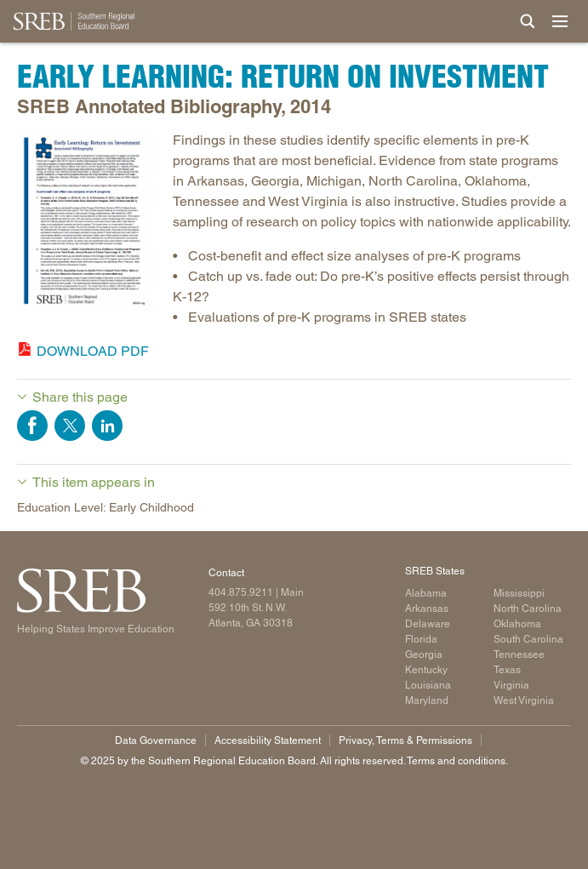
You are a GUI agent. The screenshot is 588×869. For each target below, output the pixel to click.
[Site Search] (528, 21)
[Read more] (86, 223)
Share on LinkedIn (107, 426)
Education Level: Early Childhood (106, 507)
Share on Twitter (70, 426)
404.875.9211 (241, 592)
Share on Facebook (32, 426)
